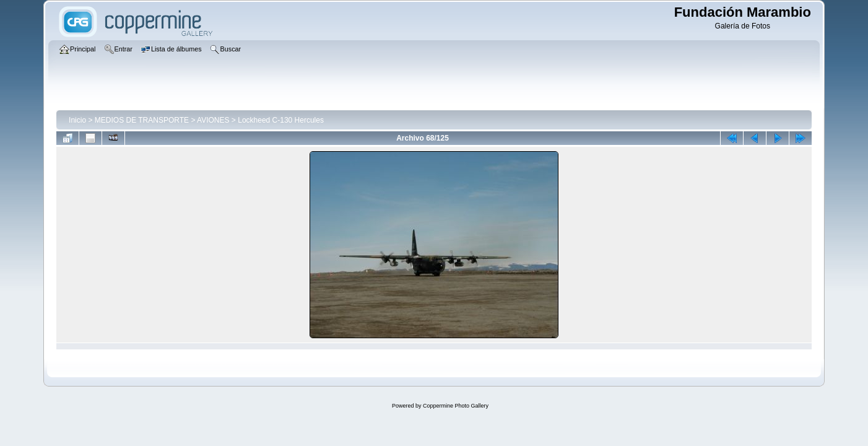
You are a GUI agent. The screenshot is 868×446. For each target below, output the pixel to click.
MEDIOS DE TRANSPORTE (142, 120)
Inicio (77, 120)
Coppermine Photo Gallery (456, 406)
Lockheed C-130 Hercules (281, 120)
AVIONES (213, 120)
